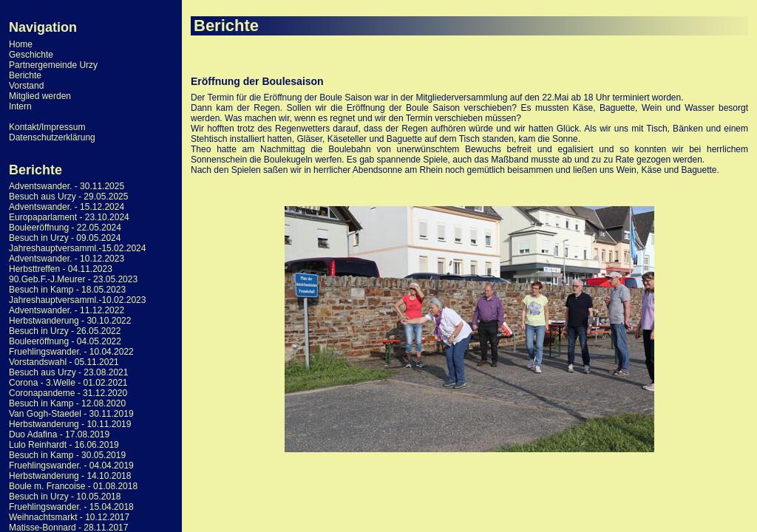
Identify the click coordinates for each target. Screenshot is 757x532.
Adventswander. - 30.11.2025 (67, 186)
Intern (20, 106)
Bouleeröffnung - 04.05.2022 (65, 341)
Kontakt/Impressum (47, 127)
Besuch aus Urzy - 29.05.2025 (68, 197)
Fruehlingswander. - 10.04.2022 (71, 352)
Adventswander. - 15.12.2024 (67, 207)
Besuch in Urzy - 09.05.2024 (65, 238)
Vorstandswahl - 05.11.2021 (64, 362)
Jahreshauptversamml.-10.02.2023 (77, 300)
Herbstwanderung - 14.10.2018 (70, 476)
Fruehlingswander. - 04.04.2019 (71, 465)
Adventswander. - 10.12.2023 (67, 259)
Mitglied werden (40, 96)
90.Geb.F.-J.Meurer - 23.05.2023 (73, 279)
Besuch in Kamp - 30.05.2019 (67, 455)
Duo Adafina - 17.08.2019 (59, 434)
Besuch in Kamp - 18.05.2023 (67, 290)
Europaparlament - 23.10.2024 (69, 217)
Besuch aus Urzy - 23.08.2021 (68, 372)
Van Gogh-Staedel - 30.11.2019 (71, 414)
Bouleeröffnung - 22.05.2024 (65, 228)
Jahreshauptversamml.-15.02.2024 (77, 248)
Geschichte (31, 55)
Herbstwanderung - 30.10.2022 (70, 321)
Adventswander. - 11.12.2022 (67, 310)
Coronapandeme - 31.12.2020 (68, 393)
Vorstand (26, 86)
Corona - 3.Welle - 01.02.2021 (68, 383)
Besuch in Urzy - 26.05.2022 (65, 331)
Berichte (25, 75)
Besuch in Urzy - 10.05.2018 (65, 497)
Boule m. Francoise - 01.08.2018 (73, 486)
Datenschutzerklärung (52, 137)
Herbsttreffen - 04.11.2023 (61, 269)
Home (21, 44)
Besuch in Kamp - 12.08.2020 (67, 403)
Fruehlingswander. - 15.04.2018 (71, 507)
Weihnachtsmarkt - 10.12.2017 (69, 517)
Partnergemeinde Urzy (53, 65)
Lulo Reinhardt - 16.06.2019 (64, 445)
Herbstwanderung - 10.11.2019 (70, 424)
